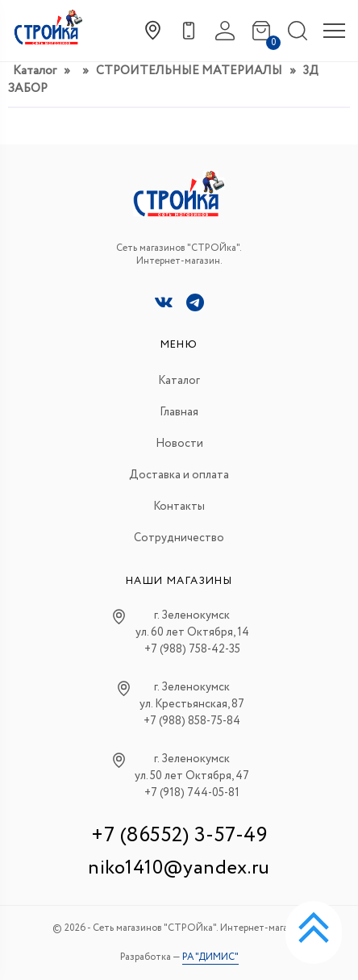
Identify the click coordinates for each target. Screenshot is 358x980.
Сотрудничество (179, 538)
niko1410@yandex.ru (179, 868)
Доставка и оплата (179, 475)
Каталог (35, 71)
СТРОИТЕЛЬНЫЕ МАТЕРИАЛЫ (189, 71)
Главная (179, 412)
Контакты (179, 507)
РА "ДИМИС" (210, 957)
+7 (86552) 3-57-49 (179, 835)
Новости (179, 444)
